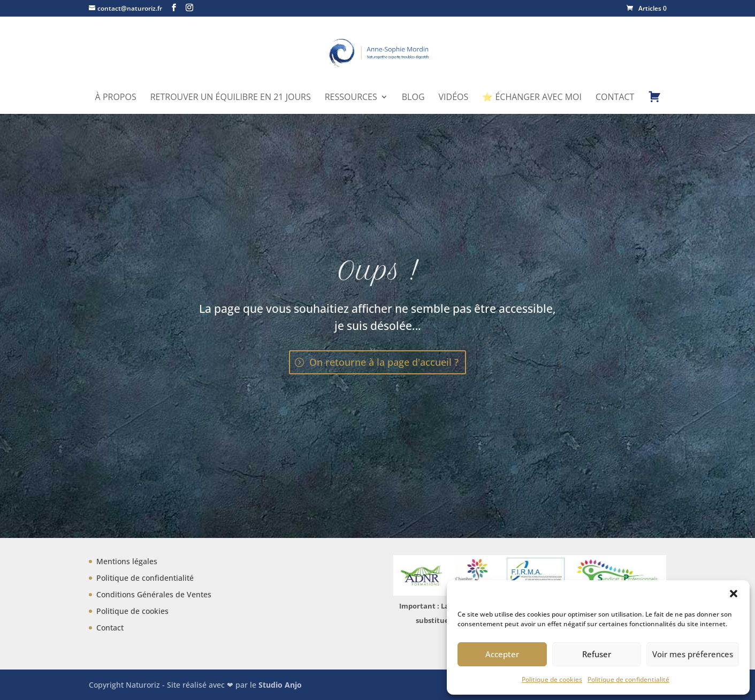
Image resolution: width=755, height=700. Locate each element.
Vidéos (454, 98)
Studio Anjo (280, 685)
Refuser (597, 654)
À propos (116, 98)
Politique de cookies (552, 679)
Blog (413, 98)
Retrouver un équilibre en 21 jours (231, 98)
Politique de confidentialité (628, 679)
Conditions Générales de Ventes (154, 594)
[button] (734, 594)
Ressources (351, 98)
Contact (615, 98)
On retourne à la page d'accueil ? (384, 362)
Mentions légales (127, 561)
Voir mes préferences (693, 654)
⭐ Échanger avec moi (532, 98)
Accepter (502, 654)
